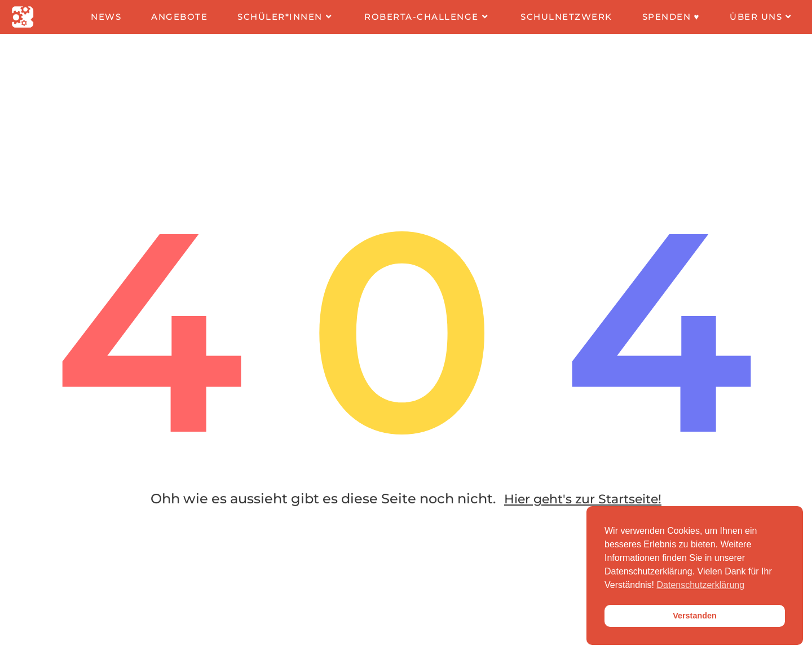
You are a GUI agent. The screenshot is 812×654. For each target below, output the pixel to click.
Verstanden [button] (695, 616)
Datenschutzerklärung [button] (701, 585)
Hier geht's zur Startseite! (583, 509)
